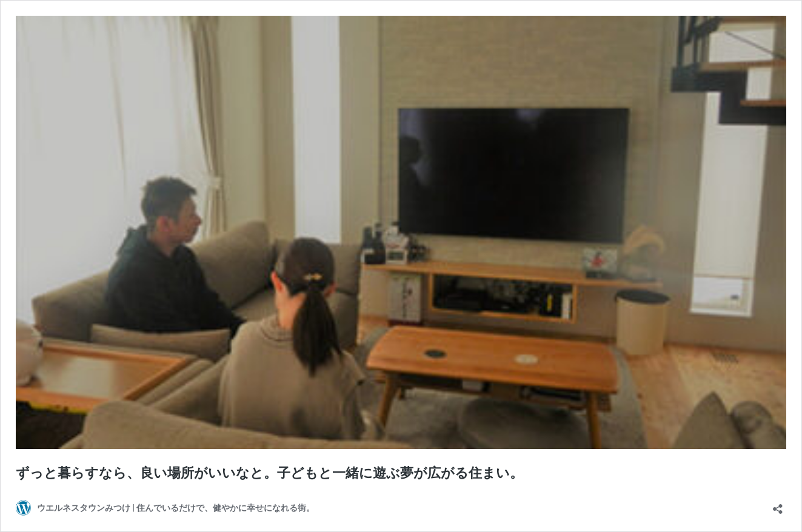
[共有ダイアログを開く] (778, 505)
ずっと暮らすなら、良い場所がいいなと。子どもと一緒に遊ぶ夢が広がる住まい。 (269, 473)
